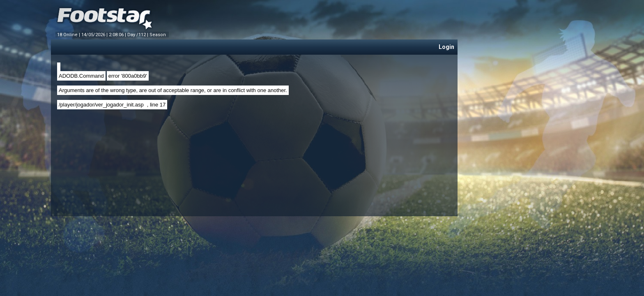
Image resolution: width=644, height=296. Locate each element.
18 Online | (69, 35)
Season (158, 35)
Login (446, 47)
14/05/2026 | (95, 35)
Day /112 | (138, 35)
